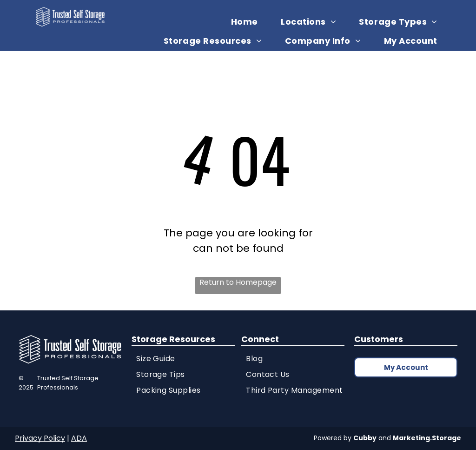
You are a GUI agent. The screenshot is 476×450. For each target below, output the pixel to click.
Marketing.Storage (427, 438)
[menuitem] (248, 22)
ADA (79, 438)
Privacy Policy (40, 438)
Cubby (365, 438)
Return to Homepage (238, 282)
